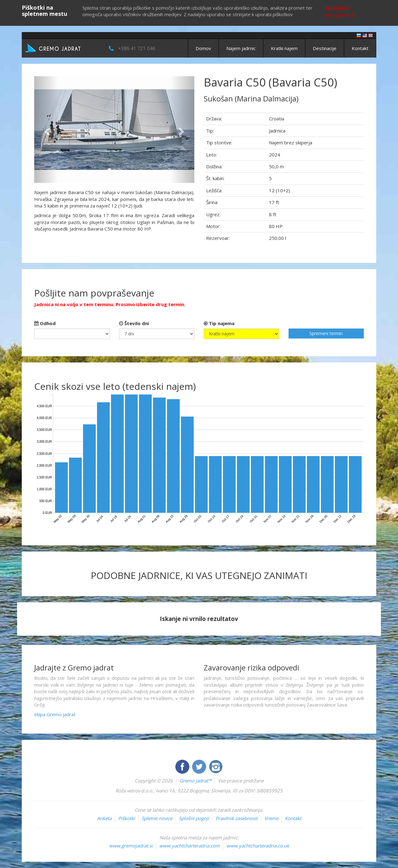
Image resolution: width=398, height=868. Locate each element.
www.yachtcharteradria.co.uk (258, 846)
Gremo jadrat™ (195, 781)
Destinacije (325, 48)
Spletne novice (157, 818)
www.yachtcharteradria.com (190, 846)
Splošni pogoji (194, 818)
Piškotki (127, 818)
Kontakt (360, 48)
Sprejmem (337, 8)
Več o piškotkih (340, 15)
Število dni (134, 323)
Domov (203, 48)
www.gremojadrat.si (131, 846)
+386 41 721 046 (137, 48)
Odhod (45, 323)
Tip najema (219, 323)
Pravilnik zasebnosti (237, 818)
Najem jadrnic (241, 48)
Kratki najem (284, 48)
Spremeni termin (326, 333)
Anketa (104, 818)
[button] (46, 130)
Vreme (271, 818)
